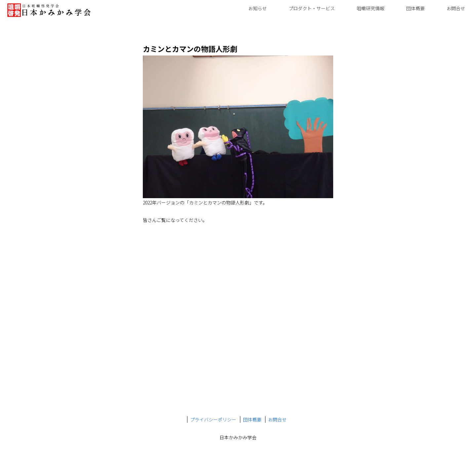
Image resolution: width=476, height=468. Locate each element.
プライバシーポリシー (213, 419)
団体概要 (416, 8)
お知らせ (258, 8)
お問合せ (456, 8)
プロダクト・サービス (312, 8)
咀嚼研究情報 (371, 8)
